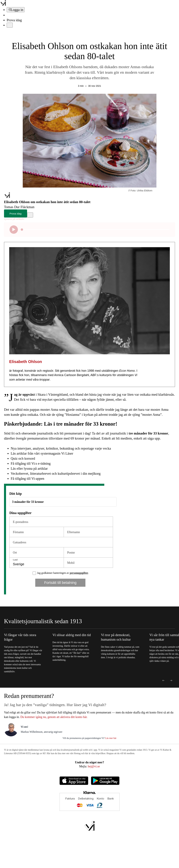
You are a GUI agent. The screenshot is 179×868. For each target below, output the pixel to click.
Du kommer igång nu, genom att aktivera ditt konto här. (54, 717)
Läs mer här (110, 738)
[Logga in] (16, 10)
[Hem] (7, 197)
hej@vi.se (94, 766)
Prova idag (14, 20)
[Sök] (9, 15)
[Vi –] (3, 5)
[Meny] (10, 25)
